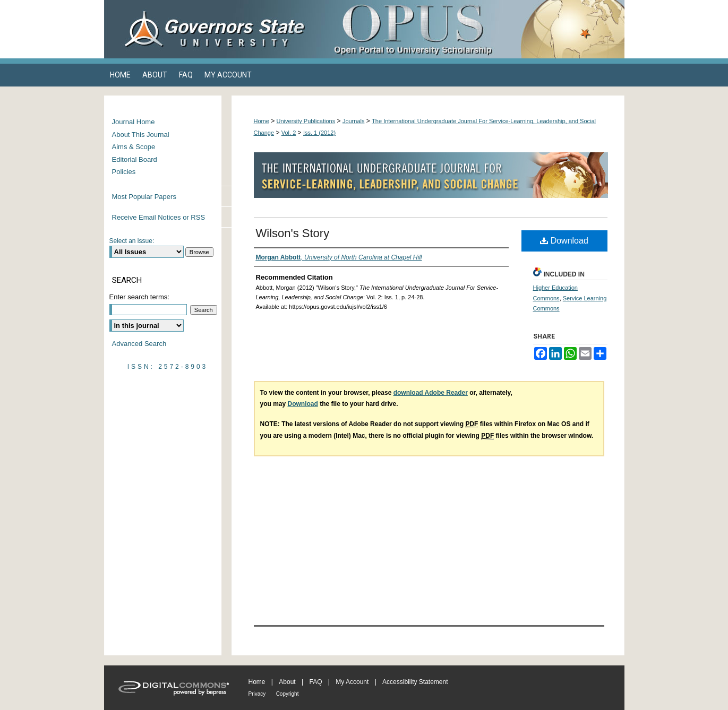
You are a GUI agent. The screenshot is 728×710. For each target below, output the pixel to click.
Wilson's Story (293, 233)
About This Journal (141, 135)
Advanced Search (139, 344)
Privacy (257, 694)
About (287, 682)
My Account (352, 682)
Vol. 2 (289, 133)
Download (564, 241)
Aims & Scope (134, 147)
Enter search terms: (139, 297)
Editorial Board (135, 159)
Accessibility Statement (415, 682)
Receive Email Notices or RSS (159, 217)
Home (262, 121)
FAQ (315, 682)
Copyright (288, 694)
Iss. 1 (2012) (319, 133)
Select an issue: (132, 241)
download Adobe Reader (431, 393)
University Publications (306, 121)
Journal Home (134, 122)
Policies (124, 172)
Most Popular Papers (144, 197)
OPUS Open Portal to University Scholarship (470, 29)
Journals (354, 121)
